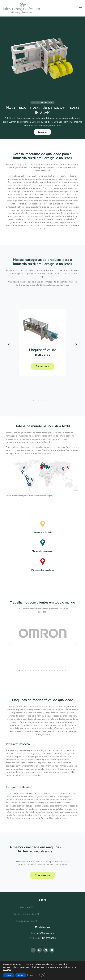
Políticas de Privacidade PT (27, 914)
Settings (34, 975)
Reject (21, 975)
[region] (42, 78)
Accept (8, 975)
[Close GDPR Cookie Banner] (43, 975)
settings (7, 970)
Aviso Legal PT (27, 907)
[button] (80, 8)
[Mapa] (42, 478)
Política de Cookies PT (27, 921)
